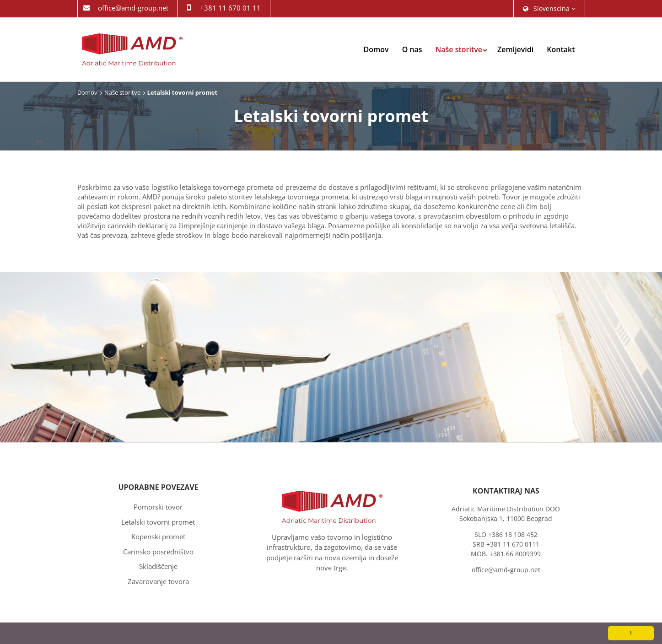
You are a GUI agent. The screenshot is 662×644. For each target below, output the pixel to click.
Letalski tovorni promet (158, 522)
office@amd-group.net (133, 8)
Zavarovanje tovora (158, 581)
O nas (412, 49)
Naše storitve (459, 49)
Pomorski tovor (158, 507)
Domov (376, 49)
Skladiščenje (158, 566)
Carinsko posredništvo (158, 552)
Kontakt (561, 49)
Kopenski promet (158, 537)
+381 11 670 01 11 (230, 8)
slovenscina (549, 8)
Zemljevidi (515, 49)
